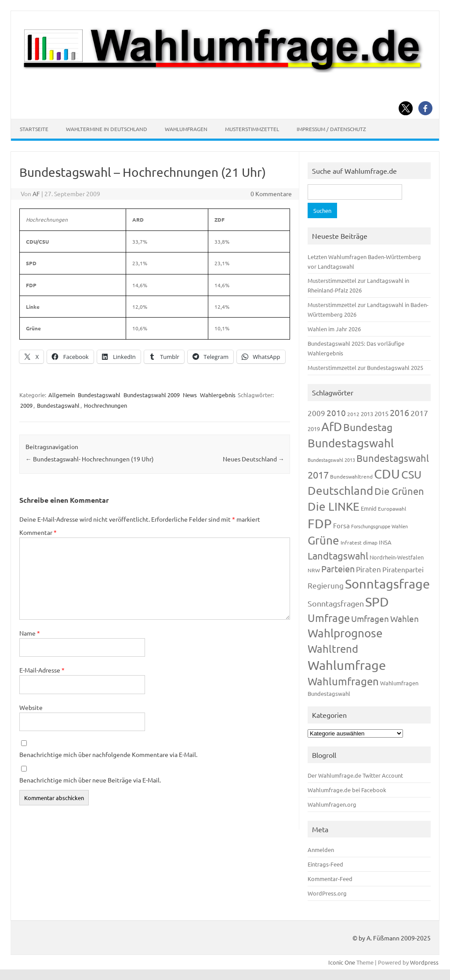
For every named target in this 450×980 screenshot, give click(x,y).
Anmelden (321, 850)
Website (31, 707)
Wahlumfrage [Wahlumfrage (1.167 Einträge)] (347, 665)
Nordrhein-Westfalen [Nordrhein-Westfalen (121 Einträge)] (397, 557)
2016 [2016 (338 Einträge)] (399, 412)
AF (36, 194)
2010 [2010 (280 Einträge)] (336, 413)
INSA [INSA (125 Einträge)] (385, 542)
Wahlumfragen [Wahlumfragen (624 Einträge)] (343, 681)
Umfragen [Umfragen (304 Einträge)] (370, 618)
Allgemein (62, 395)
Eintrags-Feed (325, 864)
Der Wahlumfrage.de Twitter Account (355, 775)
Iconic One (342, 962)
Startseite (34, 129)
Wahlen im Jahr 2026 (334, 329)
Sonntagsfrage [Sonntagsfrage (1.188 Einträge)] (387, 584)
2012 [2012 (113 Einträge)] (353, 414)
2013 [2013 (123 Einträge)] (367, 414)
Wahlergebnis (218, 395)
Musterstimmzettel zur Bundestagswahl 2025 (365, 367)
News (190, 395)
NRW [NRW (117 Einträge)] (314, 570)
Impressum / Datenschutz (331, 129)
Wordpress (424, 962)
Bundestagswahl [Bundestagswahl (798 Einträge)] (351, 443)
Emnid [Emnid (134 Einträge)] (369, 508)
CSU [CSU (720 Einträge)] (411, 474)
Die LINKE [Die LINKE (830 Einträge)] (334, 506)
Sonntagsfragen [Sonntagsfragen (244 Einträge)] (336, 603)
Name (30, 633)
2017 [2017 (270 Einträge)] (419, 413)
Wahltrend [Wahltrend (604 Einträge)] (333, 649)
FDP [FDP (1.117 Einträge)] (320, 523)
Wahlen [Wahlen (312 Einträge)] (405, 618)
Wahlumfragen (186, 129)
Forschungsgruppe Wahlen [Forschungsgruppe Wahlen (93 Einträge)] (379, 526)
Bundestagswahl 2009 (152, 395)
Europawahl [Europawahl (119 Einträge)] (392, 508)
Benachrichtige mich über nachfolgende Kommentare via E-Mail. (108, 754)
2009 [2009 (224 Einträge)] (316, 413)
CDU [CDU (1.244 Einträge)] (387, 474)
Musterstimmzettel (252, 129)
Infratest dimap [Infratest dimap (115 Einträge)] (359, 542)
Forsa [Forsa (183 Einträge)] (341, 525)
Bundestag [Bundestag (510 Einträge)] (368, 427)
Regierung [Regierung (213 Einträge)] (326, 585)
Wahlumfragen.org (332, 804)
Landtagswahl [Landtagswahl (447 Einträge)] (338, 556)
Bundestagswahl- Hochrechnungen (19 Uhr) (90, 459)
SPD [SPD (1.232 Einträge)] (377, 602)
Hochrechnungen (105, 405)
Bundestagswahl (99, 395)
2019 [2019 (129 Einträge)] (314, 429)
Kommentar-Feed (330, 879)
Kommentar (38, 532)
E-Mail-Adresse (42, 670)
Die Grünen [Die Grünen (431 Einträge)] (399, 491)
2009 (26, 405)
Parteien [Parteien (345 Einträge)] (338, 569)
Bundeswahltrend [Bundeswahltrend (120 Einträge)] (351, 476)
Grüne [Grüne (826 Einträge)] (323, 540)
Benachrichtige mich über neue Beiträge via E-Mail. (90, 780)
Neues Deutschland (254, 459)
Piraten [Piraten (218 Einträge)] (368, 569)
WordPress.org (327, 893)
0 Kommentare (271, 194)
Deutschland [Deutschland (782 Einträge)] (340, 491)
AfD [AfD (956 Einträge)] (332, 426)
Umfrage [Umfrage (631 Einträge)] (329, 618)
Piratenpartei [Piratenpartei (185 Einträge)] (403, 569)
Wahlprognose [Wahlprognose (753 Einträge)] (345, 633)
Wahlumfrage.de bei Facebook (347, 790)
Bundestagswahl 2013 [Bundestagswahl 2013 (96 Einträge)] (331, 460)
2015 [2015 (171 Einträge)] (381, 413)
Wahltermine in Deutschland (107, 129)
